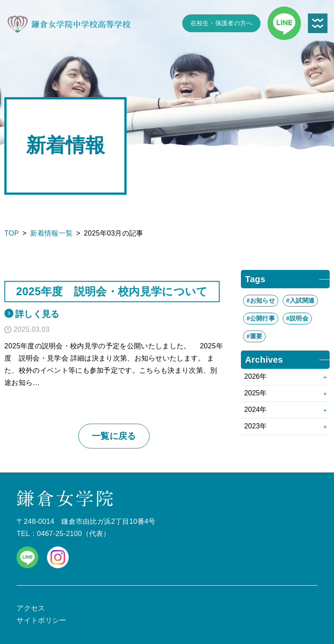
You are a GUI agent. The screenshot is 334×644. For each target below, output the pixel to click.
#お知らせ (261, 300)
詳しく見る (37, 314)
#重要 (255, 336)
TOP (12, 233)
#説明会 (297, 318)
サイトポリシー (41, 620)
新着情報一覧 (51, 233)
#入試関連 (300, 300)
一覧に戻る (114, 436)
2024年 (256, 410)
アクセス (31, 608)
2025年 (256, 393)
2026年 (256, 376)
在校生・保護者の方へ (222, 23)
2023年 (256, 426)
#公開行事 (261, 318)
